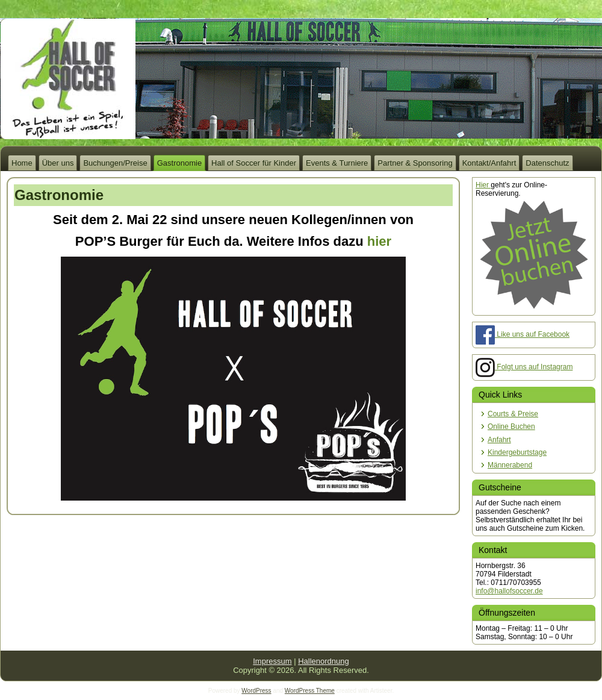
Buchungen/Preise (115, 163)
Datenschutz (547, 163)
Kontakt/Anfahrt (489, 163)
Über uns (58, 163)
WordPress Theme (310, 691)
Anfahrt (499, 440)
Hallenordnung (324, 661)
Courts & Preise (513, 414)
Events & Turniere (337, 163)
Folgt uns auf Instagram (524, 367)
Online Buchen (511, 427)
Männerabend (510, 465)
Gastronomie (179, 163)
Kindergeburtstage (517, 452)
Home (22, 163)
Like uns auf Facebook (523, 334)
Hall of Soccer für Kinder (254, 163)
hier (379, 241)
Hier (483, 185)
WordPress (256, 691)
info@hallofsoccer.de (509, 591)
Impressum (272, 661)
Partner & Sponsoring (415, 163)
